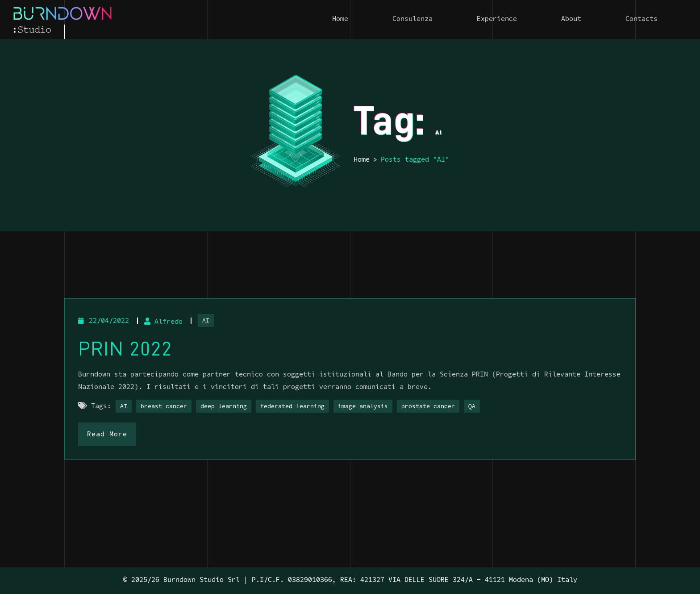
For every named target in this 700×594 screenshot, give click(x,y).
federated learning (292, 407)
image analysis (363, 407)
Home (362, 160)
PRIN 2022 (125, 349)
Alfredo (163, 322)
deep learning (224, 407)
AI (206, 321)
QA (472, 407)
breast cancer (164, 407)
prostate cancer (428, 407)
